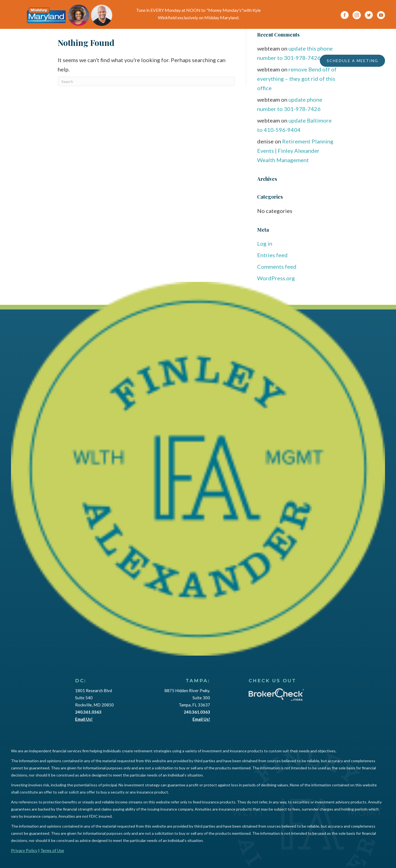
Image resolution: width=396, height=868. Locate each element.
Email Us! (84, 719)
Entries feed (272, 255)
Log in (265, 243)
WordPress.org (276, 278)
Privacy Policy (24, 850)
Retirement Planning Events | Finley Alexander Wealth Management (295, 151)
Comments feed (277, 267)
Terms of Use (52, 850)
